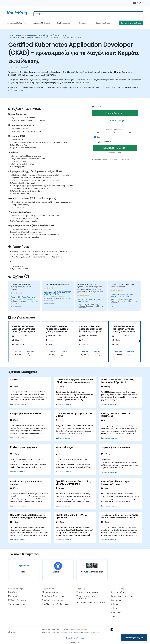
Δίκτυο (100, 137)
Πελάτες (114, 604)
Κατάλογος (13, 592)
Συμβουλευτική (64, 23)
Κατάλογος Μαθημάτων (17, 23)
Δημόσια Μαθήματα (42, 23)
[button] (139, 341)
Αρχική (11, 35)
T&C (113, 620)
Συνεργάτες (116, 600)
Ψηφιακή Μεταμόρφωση (88, 592)
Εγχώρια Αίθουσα (104, 142)
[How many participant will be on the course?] (115, 133)
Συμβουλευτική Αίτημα (115, 120)
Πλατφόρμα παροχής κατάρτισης (92, 602)
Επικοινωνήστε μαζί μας (134, 638)
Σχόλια (114, 608)
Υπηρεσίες (83, 23)
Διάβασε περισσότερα (17, 90)
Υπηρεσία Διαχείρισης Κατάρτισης (87, 597)
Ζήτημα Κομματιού (115, 113)
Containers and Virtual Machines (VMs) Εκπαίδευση (34, 35)
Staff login (75, 643)
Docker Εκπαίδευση (61, 35)
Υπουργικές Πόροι (17, 604)
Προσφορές (14, 596)
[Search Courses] (88, 14)
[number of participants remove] (99, 132)
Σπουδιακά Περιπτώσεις (54, 596)
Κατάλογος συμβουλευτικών (56, 604)
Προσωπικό (116, 612)
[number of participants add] (131, 132)
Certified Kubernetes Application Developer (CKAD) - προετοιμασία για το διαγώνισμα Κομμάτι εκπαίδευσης (47, 37)
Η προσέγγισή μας (51, 592)
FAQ (113, 616)
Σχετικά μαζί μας (103, 23)
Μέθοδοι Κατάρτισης (18, 600)
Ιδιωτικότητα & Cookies (75, 638)
